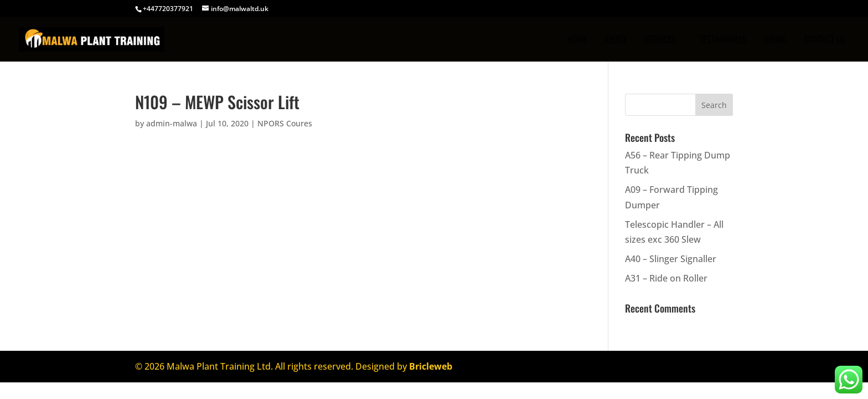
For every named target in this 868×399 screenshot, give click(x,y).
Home (577, 41)
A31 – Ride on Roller (666, 278)
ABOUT (616, 41)
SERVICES (660, 41)
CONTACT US (825, 41)
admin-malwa (172, 123)
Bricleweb (431, 366)
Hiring (775, 41)
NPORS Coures (285, 123)
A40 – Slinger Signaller (671, 259)
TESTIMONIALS (723, 41)
